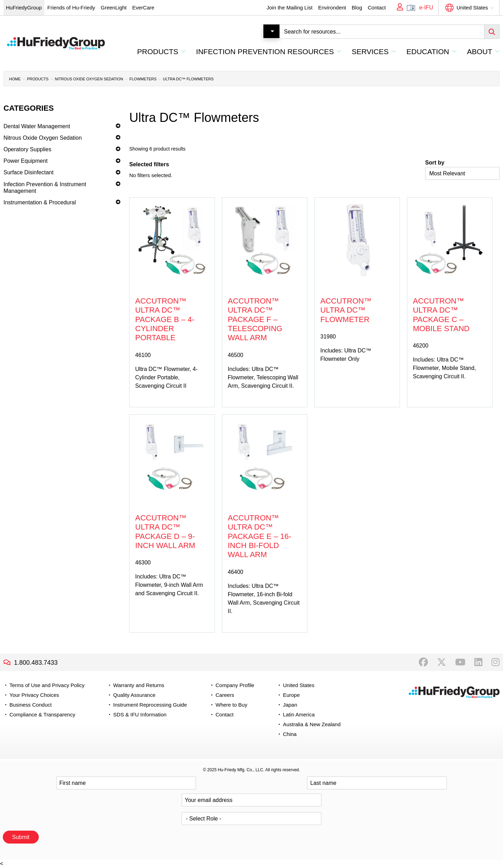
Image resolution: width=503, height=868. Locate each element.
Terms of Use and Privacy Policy (47, 685)
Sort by (435, 163)
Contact (377, 8)
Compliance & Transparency (42, 714)
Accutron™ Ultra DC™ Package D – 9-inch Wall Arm (165, 532)
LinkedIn (478, 662)
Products (38, 79)
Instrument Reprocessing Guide (150, 705)
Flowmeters (143, 79)
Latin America (299, 714)
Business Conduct (31, 705)
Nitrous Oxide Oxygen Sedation (89, 79)
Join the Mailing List (290, 8)
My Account (398, 8)
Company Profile (235, 685)
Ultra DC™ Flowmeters (188, 79)
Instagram (495, 662)
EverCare (143, 8)
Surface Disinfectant (28, 172)
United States (472, 8)
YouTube (460, 662)
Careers (225, 695)
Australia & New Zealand (312, 724)
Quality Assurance (134, 695)
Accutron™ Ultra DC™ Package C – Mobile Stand (441, 315)
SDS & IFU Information (140, 714)
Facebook (423, 662)
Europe (291, 695)
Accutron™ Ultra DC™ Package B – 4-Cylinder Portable (165, 319)
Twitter (442, 662)
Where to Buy (231, 705)
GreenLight (114, 8)
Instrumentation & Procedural (40, 202)
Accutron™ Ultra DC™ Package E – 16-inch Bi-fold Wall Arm (260, 536)
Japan (290, 705)
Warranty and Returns (139, 685)
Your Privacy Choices (34, 695)
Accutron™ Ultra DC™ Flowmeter (346, 310)
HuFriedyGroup (24, 8)
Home (15, 79)
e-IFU (426, 8)
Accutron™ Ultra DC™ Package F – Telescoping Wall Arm (255, 319)
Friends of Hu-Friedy (71, 8)
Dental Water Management (37, 126)
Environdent (332, 8)
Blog (357, 8)
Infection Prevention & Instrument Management (45, 188)
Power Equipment (25, 161)
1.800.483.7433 (36, 663)
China (290, 734)
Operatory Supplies (27, 149)
